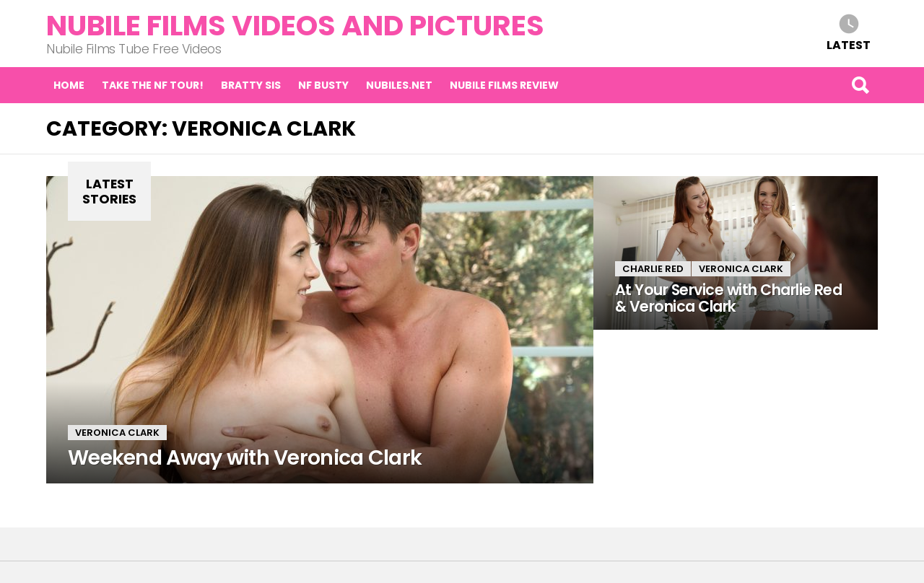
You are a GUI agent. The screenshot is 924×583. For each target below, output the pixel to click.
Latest (849, 44)
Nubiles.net (399, 85)
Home (69, 85)
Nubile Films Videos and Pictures (295, 26)
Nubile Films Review (504, 85)
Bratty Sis (251, 85)
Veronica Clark (117, 433)
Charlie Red (653, 269)
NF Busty (323, 85)
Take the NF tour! (153, 85)
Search (860, 85)
